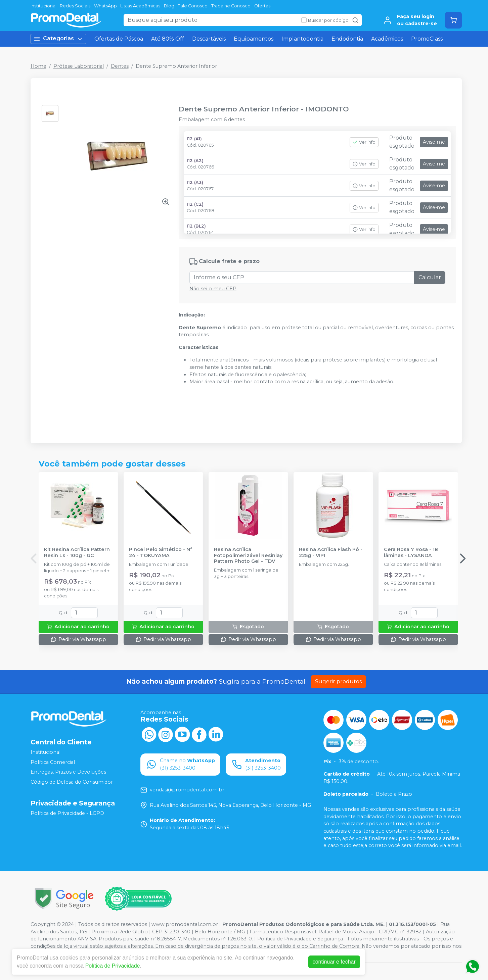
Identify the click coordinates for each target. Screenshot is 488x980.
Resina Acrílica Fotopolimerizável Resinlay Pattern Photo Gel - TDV (248, 555)
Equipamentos (254, 39)
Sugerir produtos (338, 681)
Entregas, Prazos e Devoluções (68, 772)
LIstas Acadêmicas (140, 6)
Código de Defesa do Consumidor (72, 782)
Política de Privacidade (113, 966)
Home (38, 66)
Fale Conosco (193, 6)
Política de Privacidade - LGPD (67, 813)
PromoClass (427, 39)
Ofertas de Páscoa (119, 39)
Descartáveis (209, 39)
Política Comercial (53, 762)
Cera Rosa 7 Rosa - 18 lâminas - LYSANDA (411, 552)
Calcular (430, 277)
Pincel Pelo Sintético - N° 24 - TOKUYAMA (161, 552)
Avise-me (434, 142)
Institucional (43, 6)
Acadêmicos (387, 39)
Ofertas (262, 6)
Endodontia (347, 39)
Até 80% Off (168, 39)
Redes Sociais (75, 6)
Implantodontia (302, 39)
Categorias (58, 39)
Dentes (120, 66)
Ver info (364, 142)
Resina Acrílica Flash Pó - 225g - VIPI (331, 552)
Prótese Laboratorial (79, 66)
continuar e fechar (334, 962)
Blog (169, 6)
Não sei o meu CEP (213, 289)
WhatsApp (105, 6)
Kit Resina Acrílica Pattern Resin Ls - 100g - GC (77, 552)
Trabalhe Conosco (231, 6)
